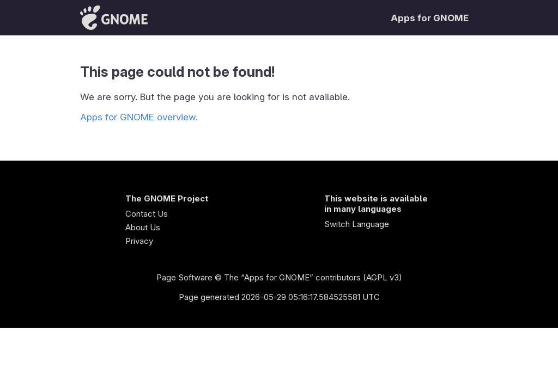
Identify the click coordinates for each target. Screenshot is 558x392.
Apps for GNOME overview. (139, 117)
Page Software (184, 277)
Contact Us (147, 214)
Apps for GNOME (430, 18)
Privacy (139, 241)
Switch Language (357, 224)
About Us (143, 227)
